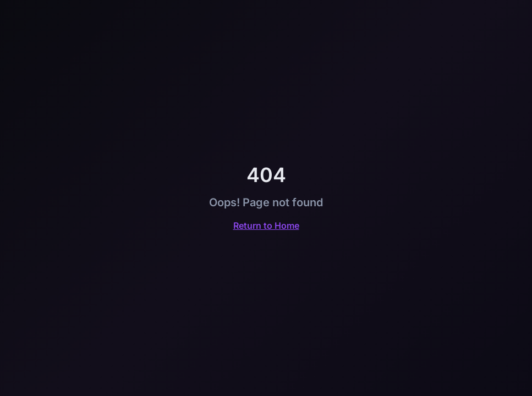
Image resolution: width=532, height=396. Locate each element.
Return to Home (266, 226)
